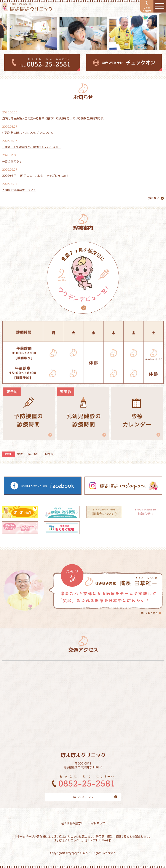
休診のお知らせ (12, 161)
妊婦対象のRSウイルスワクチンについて (28, 133)
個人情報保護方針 (72, 823)
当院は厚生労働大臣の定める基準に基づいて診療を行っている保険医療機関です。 (54, 118)
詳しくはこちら (83, 797)
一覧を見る (152, 198)
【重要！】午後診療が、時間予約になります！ (32, 147)
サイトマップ (97, 823)
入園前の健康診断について (19, 190)
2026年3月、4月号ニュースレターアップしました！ (35, 176)
